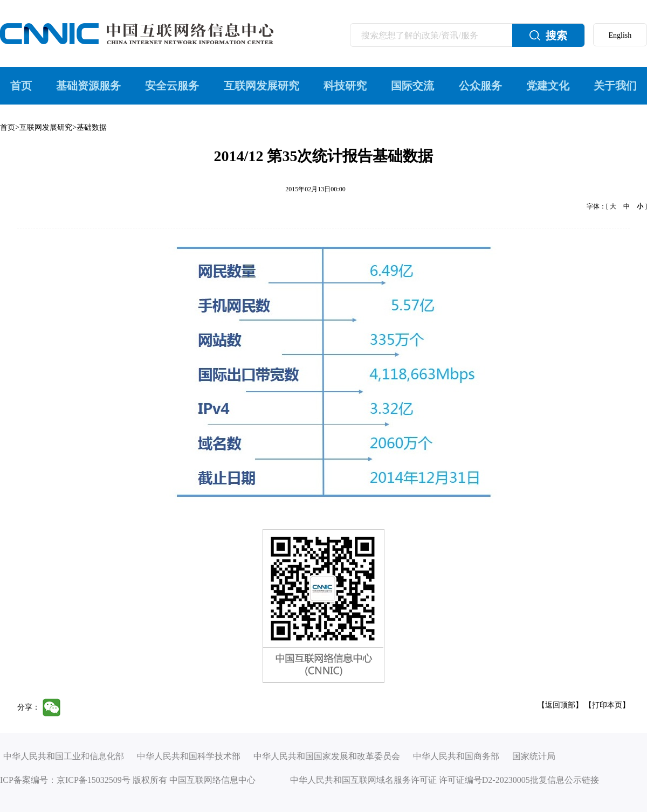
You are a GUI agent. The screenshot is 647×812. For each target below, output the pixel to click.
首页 (21, 86)
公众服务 (480, 86)
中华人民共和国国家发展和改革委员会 (327, 756)
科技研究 (345, 86)
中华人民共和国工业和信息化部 (64, 756)
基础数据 (92, 127)
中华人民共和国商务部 (456, 756)
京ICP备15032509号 (94, 780)
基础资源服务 (88, 86)
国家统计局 (534, 756)
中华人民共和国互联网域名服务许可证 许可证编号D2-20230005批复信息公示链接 (445, 780)
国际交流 (412, 86)
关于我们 (615, 86)
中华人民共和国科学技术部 (189, 756)
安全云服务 (172, 86)
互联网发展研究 (261, 86)
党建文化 (548, 86)
